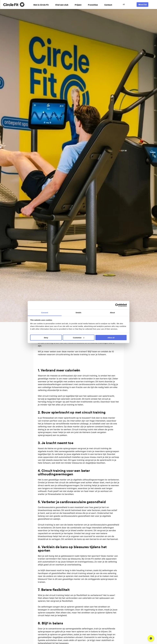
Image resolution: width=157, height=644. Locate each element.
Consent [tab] (45, 313)
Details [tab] (79, 313)
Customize (79, 338)
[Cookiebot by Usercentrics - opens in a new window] (117, 305)
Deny (46, 338)
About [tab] (112, 313)
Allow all (111, 338)
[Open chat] (151, 638)
